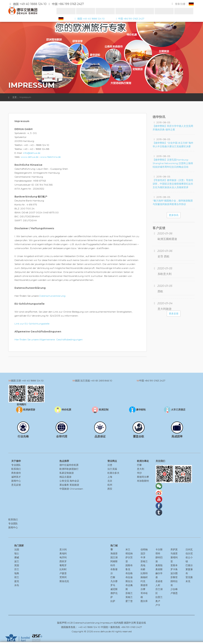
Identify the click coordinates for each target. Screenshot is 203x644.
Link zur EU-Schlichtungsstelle (32, 324)
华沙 (139, 473)
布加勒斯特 (143, 481)
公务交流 (64, 481)
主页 (14, 97)
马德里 (174, 553)
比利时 (63, 569)
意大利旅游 (165, 309)
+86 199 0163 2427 (155, 381)
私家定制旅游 (67, 473)
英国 (17, 565)
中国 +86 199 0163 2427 (130, 19)
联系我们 (16, 469)
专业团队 (16, 465)
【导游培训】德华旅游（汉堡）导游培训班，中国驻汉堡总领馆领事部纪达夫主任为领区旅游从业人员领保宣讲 (173, 184)
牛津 (143, 557)
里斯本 (174, 565)
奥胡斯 (159, 569)
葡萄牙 (63, 565)
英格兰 (129, 597)
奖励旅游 (74, 485)
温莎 (143, 553)
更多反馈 (174, 313)
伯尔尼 (189, 553)
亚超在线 (141, 623)
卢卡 (158, 605)
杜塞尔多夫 (113, 473)
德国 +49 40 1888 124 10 (89, 19)
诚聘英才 (16, 477)
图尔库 (144, 601)
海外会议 (74, 481)
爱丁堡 (129, 601)
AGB (70, 623)
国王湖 (114, 557)
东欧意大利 (165, 274)
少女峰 (174, 589)
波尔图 (174, 573)
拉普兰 (159, 597)
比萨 (113, 601)
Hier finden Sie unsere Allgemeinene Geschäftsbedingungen (49, 339)
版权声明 (62, 623)
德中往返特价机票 (69, 465)
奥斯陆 (159, 565)
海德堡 (114, 553)
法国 (17, 549)
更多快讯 (174, 215)
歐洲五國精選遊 (167, 239)
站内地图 (119, 623)
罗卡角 (174, 569)
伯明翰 (144, 549)
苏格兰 (129, 593)
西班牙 (63, 561)
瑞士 (17, 553)
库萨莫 (174, 549)
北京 (110, 481)
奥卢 (158, 601)
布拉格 (129, 573)
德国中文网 (130, 623)
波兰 (17, 561)
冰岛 (17, 585)
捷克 (17, 581)
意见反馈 (16, 485)
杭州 (110, 485)
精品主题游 (65, 477)
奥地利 (63, 553)
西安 (110, 489)
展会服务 (64, 485)
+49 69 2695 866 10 (101, 381)
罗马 (113, 585)
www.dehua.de (30, 157)
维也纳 (129, 553)
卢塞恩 (174, 593)
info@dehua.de (32, 153)
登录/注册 (180, 4)
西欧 (160, 291)
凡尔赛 (114, 581)
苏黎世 (174, 577)
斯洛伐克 (64, 581)
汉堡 (110, 465)
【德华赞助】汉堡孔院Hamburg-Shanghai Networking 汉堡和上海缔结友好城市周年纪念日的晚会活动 (173, 163)
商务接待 (16, 473)
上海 (110, 477)
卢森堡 (63, 573)
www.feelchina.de (50, 157)
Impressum (107, 623)
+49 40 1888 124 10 (33, 381)
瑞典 (17, 573)
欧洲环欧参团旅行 (69, 469)
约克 (143, 581)
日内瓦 (189, 549)
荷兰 (17, 577)
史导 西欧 (164, 256)
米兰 (128, 549)
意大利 (141, 469)
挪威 (17, 557)
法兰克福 (112, 469)
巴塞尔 (189, 565)
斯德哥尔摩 (143, 477)
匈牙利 (63, 557)
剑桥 (143, 569)
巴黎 (139, 465)
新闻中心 (16, 481)
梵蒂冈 (63, 577)
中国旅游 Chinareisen (71, 489)
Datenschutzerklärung (52, 296)
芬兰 (17, 569)
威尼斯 (114, 589)
